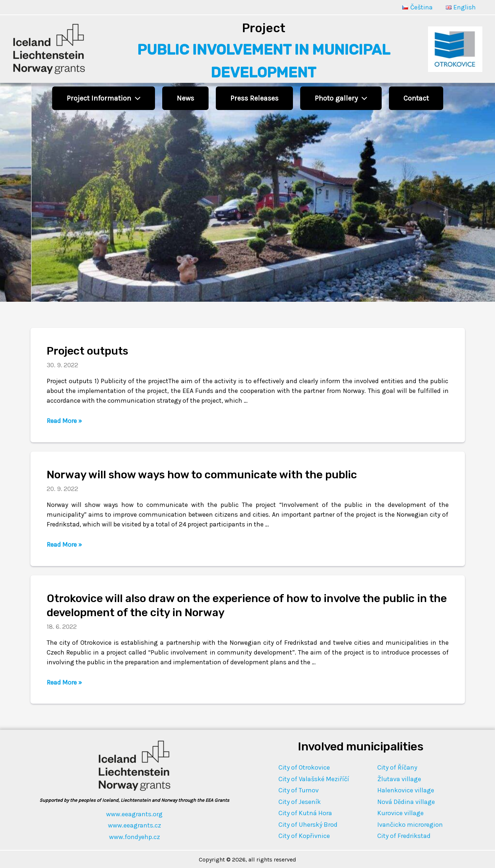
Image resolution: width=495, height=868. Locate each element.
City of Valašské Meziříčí (314, 779)
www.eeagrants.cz (135, 825)
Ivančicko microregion (410, 825)
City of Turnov (299, 790)
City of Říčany (397, 767)
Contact (416, 98)
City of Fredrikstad (404, 836)
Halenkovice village (406, 790)
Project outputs (87, 351)
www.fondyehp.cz (135, 837)
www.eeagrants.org (134, 814)
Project (264, 28)
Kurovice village (400, 813)
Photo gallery (341, 98)
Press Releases (254, 98)
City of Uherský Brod (308, 825)
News (185, 98)
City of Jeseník (300, 802)
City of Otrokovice (304, 767)
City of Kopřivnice (304, 836)
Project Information (104, 98)
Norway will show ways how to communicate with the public (202, 475)
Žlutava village (399, 779)
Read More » (64, 421)
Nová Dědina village (406, 802)
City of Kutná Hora (305, 813)
